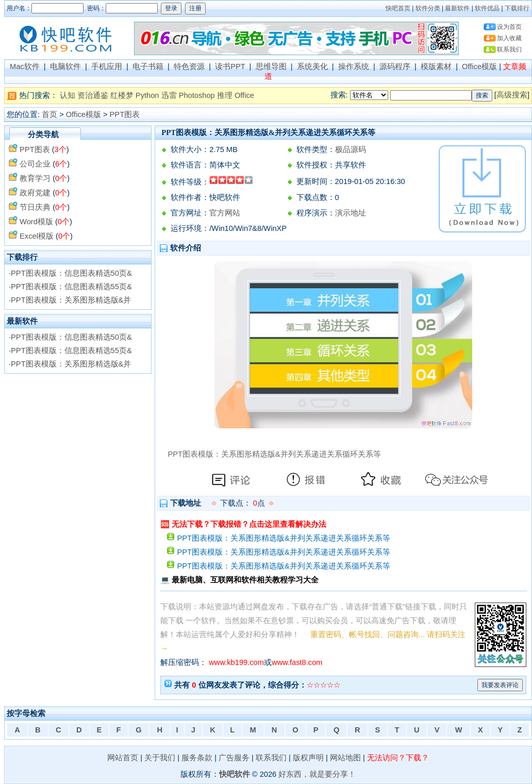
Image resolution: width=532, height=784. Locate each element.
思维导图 (271, 66)
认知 (68, 95)
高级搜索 (512, 95)
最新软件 (457, 8)
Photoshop (197, 95)
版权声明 (308, 758)
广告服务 (234, 758)
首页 (49, 114)
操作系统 (354, 66)
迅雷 (169, 95)
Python (147, 95)
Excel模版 (37, 236)
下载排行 (517, 8)
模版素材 (436, 66)
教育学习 (35, 178)
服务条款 (197, 758)
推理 (225, 95)
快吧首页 (398, 8)
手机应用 (107, 66)
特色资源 (189, 66)
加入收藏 (509, 38)
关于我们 (160, 758)
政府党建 (35, 193)
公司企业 (35, 164)
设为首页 (509, 27)
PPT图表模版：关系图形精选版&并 (71, 300)
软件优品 (487, 8)
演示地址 (351, 213)
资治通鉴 (93, 95)
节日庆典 (35, 207)
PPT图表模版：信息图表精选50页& (71, 273)
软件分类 (428, 8)
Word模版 (36, 222)
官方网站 (225, 213)
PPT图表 (125, 114)
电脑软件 (65, 66)
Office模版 (479, 66)
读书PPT (230, 66)
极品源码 (351, 149)
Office (244, 95)
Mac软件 (25, 66)
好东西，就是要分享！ (317, 774)
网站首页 (123, 758)
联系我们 (509, 49)
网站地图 (345, 758)
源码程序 (395, 66)
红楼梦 (122, 95)
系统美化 (312, 66)
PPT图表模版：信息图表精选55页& (71, 287)
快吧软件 (235, 774)
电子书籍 (148, 66)
